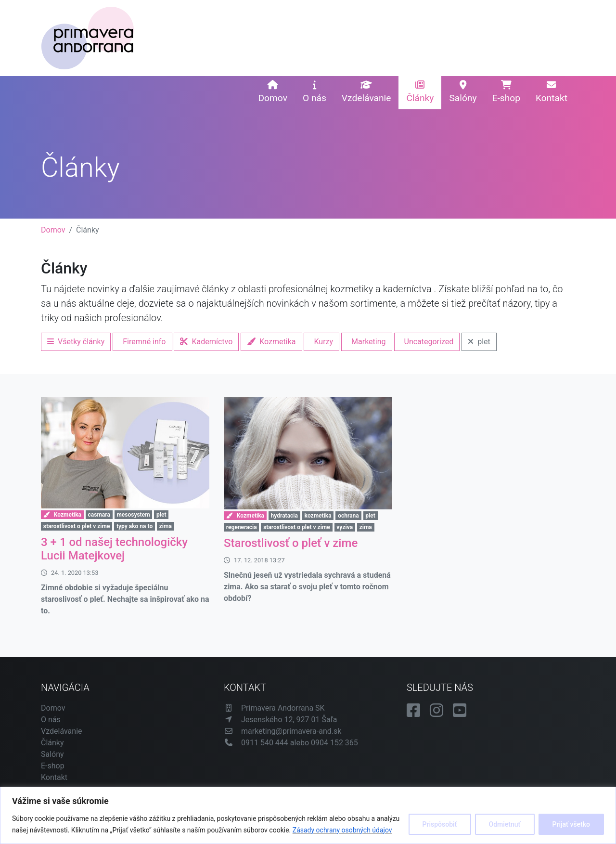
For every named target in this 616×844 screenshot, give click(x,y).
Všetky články (76, 342)
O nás (314, 92)
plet (479, 342)
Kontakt (552, 92)
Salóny (463, 92)
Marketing (368, 342)
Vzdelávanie (366, 92)
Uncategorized (429, 342)
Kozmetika (271, 342)
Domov (272, 92)
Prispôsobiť (440, 824)
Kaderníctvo (206, 342)
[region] (308, 815)
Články (420, 92)
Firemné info (144, 342)
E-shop (506, 92)
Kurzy (323, 342)
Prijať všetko (571, 824)
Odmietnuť (505, 824)
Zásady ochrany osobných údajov (342, 830)
